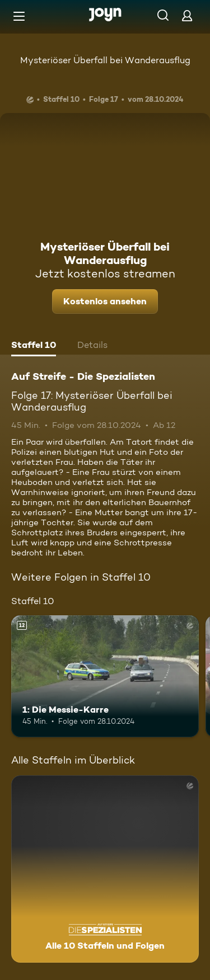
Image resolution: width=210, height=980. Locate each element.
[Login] (187, 15)
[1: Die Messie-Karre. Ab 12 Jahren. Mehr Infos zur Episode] (105, 676)
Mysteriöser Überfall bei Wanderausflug (105, 60)
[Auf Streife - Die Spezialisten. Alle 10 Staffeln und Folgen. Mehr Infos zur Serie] (105, 869)
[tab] (34, 346)
